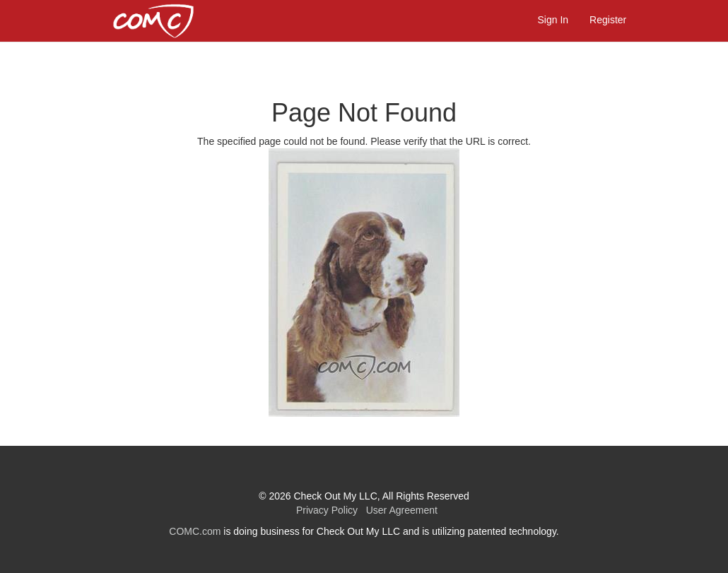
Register (608, 20)
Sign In (553, 20)
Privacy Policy (325, 510)
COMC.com (195, 531)
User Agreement (399, 510)
